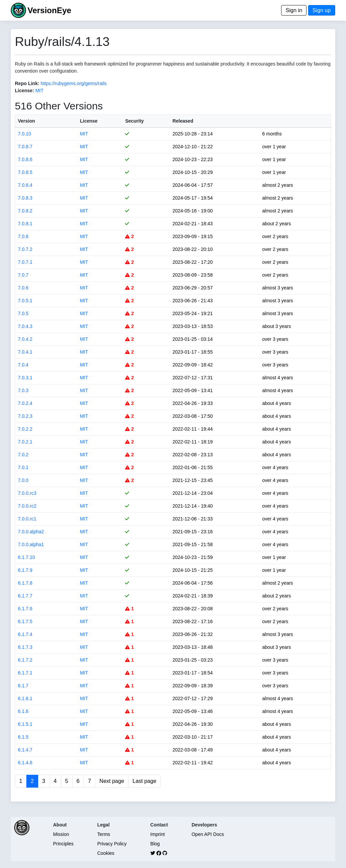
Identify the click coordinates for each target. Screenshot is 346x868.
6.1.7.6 (25, 609)
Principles (63, 844)
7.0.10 (24, 134)
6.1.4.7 (25, 750)
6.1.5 (23, 737)
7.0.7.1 (25, 262)
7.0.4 (23, 365)
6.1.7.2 (25, 660)
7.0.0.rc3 (27, 493)
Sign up (322, 10)
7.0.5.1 (25, 301)
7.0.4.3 (25, 326)
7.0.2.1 (25, 442)
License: (24, 91)
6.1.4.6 (25, 763)
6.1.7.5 (25, 621)
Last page (144, 781)
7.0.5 (23, 313)
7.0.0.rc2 (27, 506)
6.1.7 (23, 686)
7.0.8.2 (25, 211)
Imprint (158, 834)
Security (134, 121)
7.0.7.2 (25, 249)
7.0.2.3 (25, 416)
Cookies (106, 853)
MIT (40, 91)
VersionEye (49, 10)
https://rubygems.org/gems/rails (73, 83)
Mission (61, 834)
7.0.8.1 (25, 224)
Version (27, 121)
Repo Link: (27, 83)
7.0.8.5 (25, 172)
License (89, 121)
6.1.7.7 (25, 596)
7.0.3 (23, 390)
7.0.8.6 (25, 159)
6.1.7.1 (25, 673)
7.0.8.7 (25, 147)
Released (183, 121)
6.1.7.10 (27, 557)
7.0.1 (23, 467)
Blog (155, 844)
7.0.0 (23, 480)
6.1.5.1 (25, 724)
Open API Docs (208, 834)
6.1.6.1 (25, 698)
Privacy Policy (112, 844)
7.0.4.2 (25, 339)
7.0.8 (23, 236)
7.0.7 (23, 275)
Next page (112, 781)
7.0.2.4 (25, 403)
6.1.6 (23, 711)
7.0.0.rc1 (27, 519)
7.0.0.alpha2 (31, 532)
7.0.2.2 (25, 429)
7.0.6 (23, 288)
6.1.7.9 (25, 570)
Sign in (294, 10)
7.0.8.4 (25, 185)
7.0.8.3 (25, 198)
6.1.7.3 (25, 647)
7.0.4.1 (25, 352)
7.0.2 (23, 455)
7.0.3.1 (25, 378)
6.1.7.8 (25, 583)
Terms (104, 834)
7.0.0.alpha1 (31, 544)
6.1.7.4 (25, 634)
